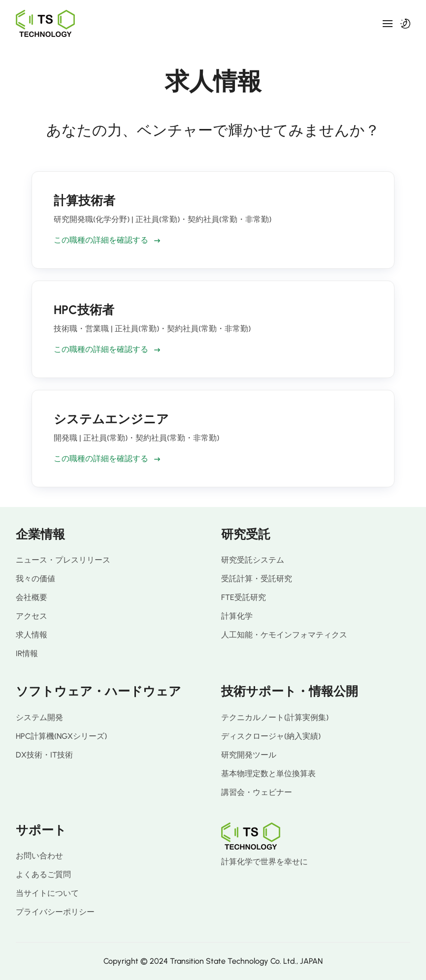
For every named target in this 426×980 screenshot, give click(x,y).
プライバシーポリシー (55, 912)
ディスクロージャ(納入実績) (271, 736)
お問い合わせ (39, 856)
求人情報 (32, 635)
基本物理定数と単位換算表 (268, 774)
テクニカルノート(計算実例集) (275, 717)
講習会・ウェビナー (257, 792)
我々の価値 (35, 579)
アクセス (32, 616)
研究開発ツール (249, 755)
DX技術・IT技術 (44, 755)
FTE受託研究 (244, 597)
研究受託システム (253, 560)
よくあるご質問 (43, 874)
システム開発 (39, 717)
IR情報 (27, 653)
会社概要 (32, 597)
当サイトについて (47, 893)
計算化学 (237, 616)
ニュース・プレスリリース (63, 560)
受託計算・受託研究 (257, 579)
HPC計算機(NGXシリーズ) (61, 736)
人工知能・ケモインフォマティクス (284, 635)
